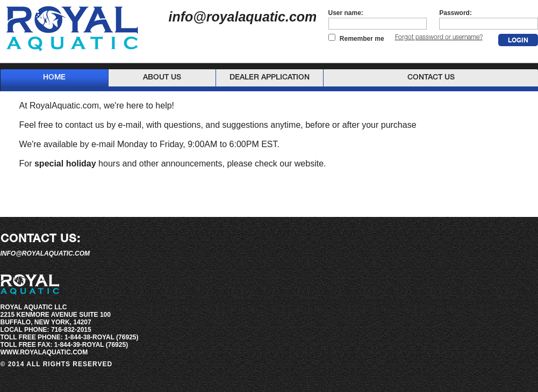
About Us (162, 78)
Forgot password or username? (439, 38)
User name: (346, 13)
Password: (455, 13)
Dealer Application (270, 78)
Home (54, 78)
